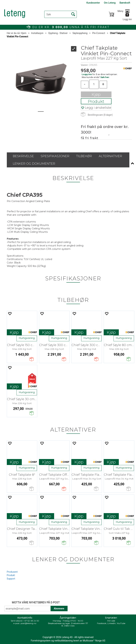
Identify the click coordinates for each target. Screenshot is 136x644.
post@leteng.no (28, 623)
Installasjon (37, 33)
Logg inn (127, 19)
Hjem (24, 33)
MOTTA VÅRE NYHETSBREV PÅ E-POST (36, 602)
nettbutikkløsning (64, 641)
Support (11, 579)
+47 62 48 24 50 (31, 621)
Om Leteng (110, 3)
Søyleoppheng (80, 33)
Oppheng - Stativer (58, 33)
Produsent (12, 572)
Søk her (105, 77)
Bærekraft (125, 3)
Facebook (102, 623)
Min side (111, 621)
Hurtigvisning (27, 338)
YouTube (121, 623)
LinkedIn (112, 623)
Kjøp (96, 94)
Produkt (96, 101)
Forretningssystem (41, 641)
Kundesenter (93, 3)
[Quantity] (94, 84)
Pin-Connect (99, 33)
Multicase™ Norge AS (94, 641)
